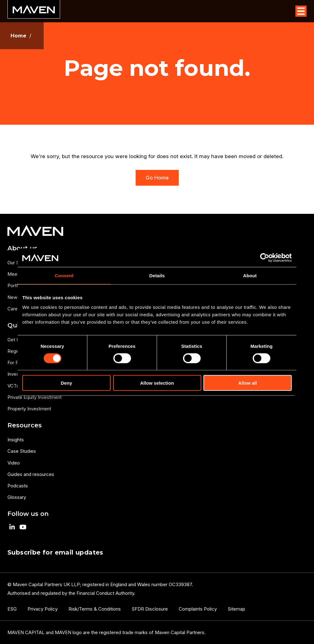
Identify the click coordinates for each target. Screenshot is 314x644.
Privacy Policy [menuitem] (43, 609)
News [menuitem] (14, 297)
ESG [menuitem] (12, 609)
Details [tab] (157, 275)
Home (18, 36)
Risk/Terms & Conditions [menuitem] (95, 609)
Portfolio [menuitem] (17, 285)
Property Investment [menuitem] (29, 409)
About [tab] (250, 275)
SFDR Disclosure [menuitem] (150, 609)
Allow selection (157, 383)
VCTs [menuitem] (13, 386)
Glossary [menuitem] (17, 497)
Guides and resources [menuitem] (31, 474)
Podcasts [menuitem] (18, 486)
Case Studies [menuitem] (22, 451)
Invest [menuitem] (14, 374)
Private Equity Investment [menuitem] (35, 397)
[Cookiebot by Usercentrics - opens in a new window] (265, 257)
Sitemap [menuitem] (236, 609)
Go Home (157, 178)
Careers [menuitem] (16, 309)
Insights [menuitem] (16, 440)
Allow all (248, 383)
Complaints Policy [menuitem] (198, 609)
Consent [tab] (64, 275)
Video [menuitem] (14, 463)
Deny (66, 383)
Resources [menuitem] (25, 425)
